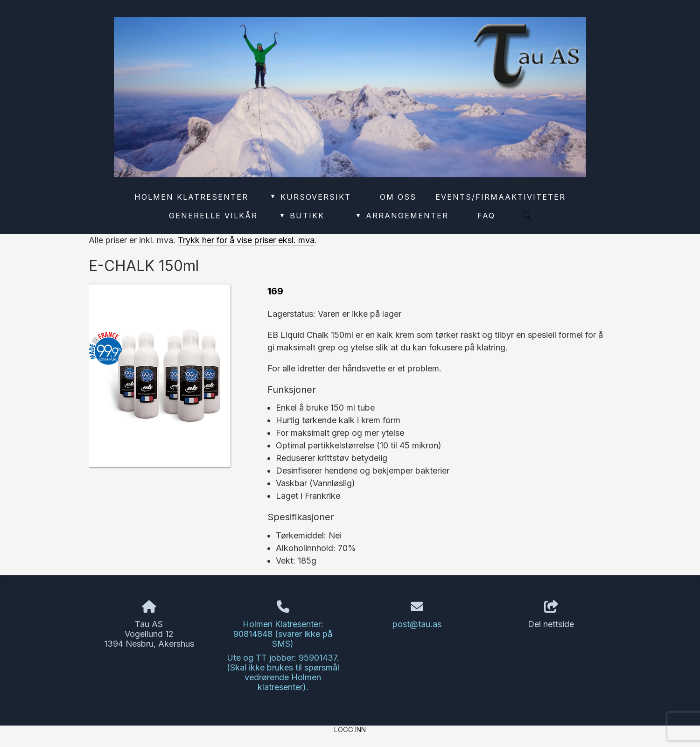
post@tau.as (417, 624)
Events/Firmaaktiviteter (500, 197)
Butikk (301, 216)
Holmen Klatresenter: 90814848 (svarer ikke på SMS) (283, 634)
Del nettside (551, 615)
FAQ (486, 216)
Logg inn (350, 730)
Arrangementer (402, 216)
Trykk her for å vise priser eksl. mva (246, 240)
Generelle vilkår (213, 216)
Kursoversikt (310, 197)
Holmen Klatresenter (191, 197)
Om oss (398, 197)
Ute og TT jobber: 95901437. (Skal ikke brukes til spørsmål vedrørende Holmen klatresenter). (283, 672)
